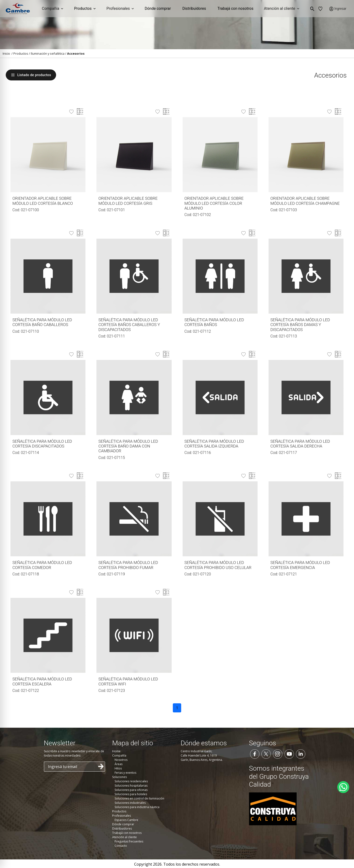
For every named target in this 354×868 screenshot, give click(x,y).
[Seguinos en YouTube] (289, 753)
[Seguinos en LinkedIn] (301, 753)
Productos (21, 53)
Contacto (121, 846)
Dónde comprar (158, 8)
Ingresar (340, 9)
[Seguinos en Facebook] (255, 753)
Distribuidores (194, 8)
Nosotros (121, 760)
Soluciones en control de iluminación (139, 798)
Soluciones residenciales (131, 781)
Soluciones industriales (130, 803)
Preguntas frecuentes (129, 841)
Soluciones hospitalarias (131, 786)
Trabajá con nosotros (235, 8)
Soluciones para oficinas (131, 790)
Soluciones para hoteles (131, 794)
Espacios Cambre (126, 820)
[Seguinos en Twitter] (266, 753)
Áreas (119, 764)
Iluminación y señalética (48, 53)
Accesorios (76, 53)
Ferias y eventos (125, 773)
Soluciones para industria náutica (137, 807)
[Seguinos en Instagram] (278, 753)
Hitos (118, 768)
